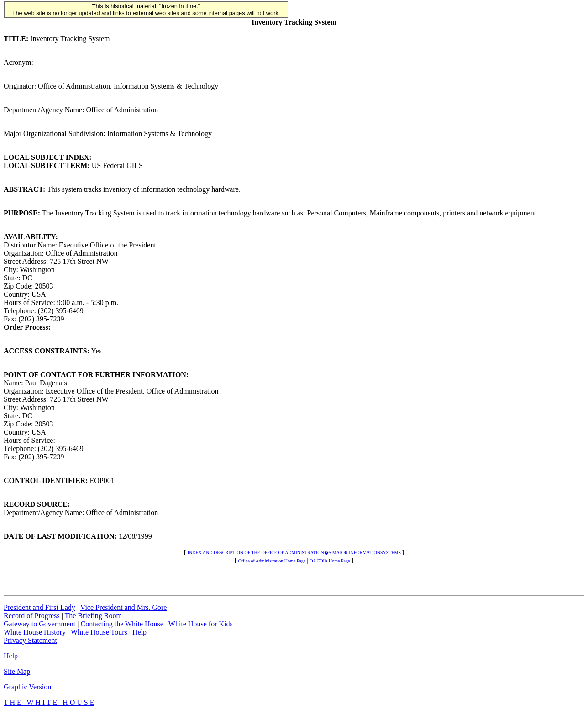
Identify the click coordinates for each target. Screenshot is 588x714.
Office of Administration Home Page (272, 561)
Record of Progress (32, 616)
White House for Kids (201, 624)
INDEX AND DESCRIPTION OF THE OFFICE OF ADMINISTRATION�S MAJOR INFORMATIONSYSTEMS (294, 553)
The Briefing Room (93, 616)
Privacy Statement (30, 640)
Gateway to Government (39, 624)
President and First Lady (39, 607)
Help (139, 632)
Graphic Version (27, 687)
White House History (35, 632)
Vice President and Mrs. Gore (124, 607)
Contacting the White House (122, 624)
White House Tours (99, 632)
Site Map (17, 671)
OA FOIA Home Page (330, 561)
